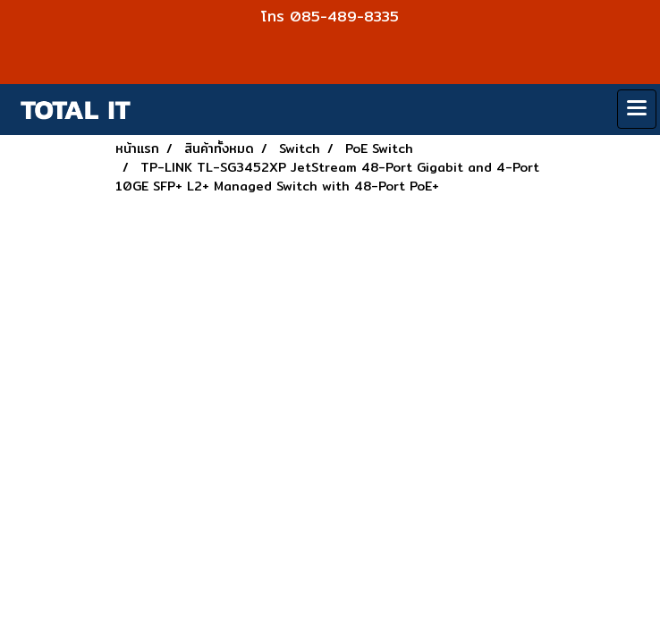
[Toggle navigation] (637, 109)
